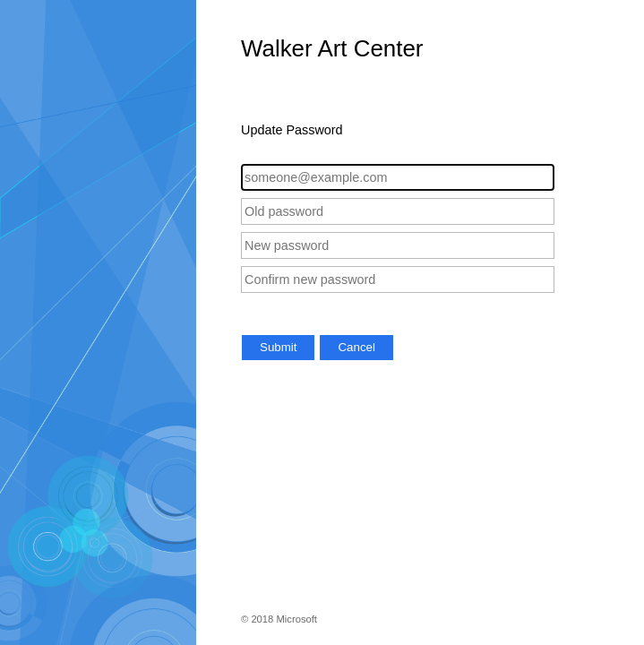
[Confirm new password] (398, 279)
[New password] (398, 245)
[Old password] (398, 211)
